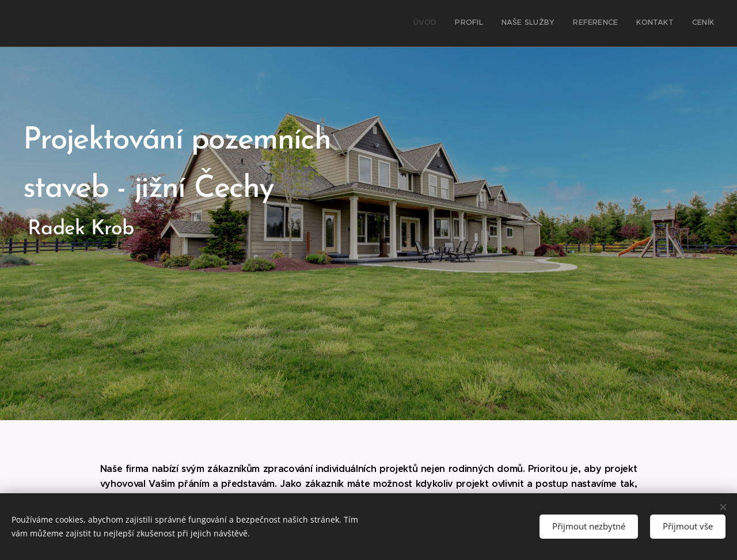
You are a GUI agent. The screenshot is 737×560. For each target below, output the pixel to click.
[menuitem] (625, 24)
